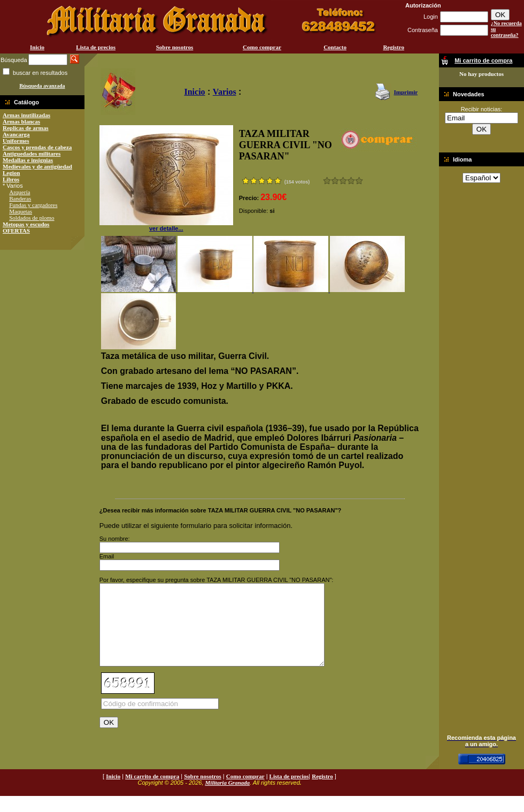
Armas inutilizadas (26, 115)
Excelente (359, 181)
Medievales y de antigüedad (37, 166)
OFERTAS (16, 231)
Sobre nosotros (175, 47)
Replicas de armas (26, 128)
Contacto (335, 47)
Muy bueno (351, 181)
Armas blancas (21, 121)
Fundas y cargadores (33, 205)
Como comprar (262, 47)
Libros (11, 179)
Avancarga (16, 134)
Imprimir (406, 92)
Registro (394, 47)
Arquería (20, 192)
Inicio (37, 47)
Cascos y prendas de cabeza (37, 147)
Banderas (20, 198)
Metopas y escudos (26, 224)
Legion (11, 173)
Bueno (343, 181)
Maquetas (21, 211)
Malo (335, 181)
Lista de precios (96, 47)
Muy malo (327, 181)
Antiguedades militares (32, 154)
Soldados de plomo (32, 218)
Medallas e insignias (28, 160)
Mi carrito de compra (152, 792)
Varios (225, 92)
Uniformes (16, 141)
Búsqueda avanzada (42, 86)
